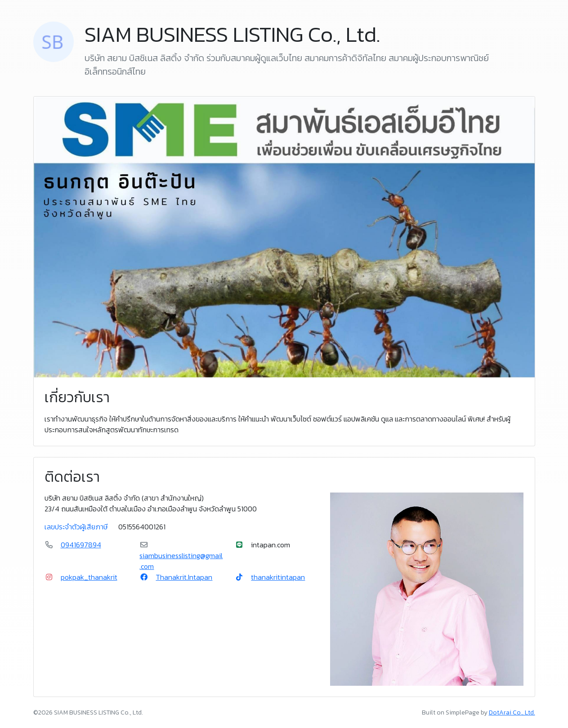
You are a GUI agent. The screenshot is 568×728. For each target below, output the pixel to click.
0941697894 (81, 545)
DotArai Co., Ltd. (512, 712)
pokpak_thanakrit (89, 577)
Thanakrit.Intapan (184, 577)
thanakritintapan (278, 577)
